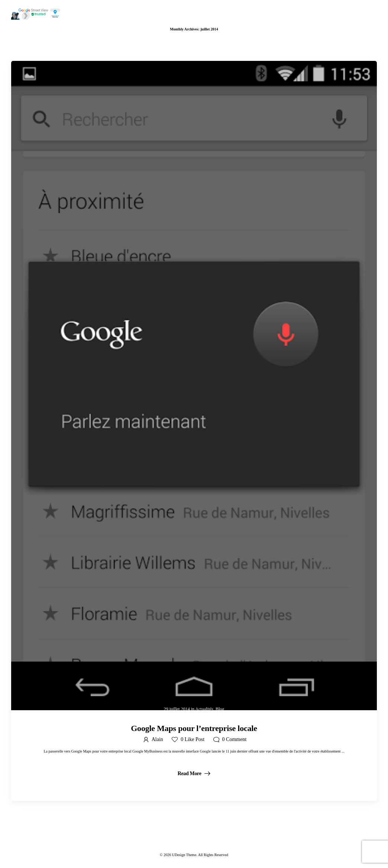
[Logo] (36, 14)
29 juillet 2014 (177, 709)
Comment (235, 739)
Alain (157, 739)
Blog (220, 709)
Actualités (204, 709)
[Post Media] (194, 386)
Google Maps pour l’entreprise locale (194, 728)
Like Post (193, 739)
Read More (190, 774)
